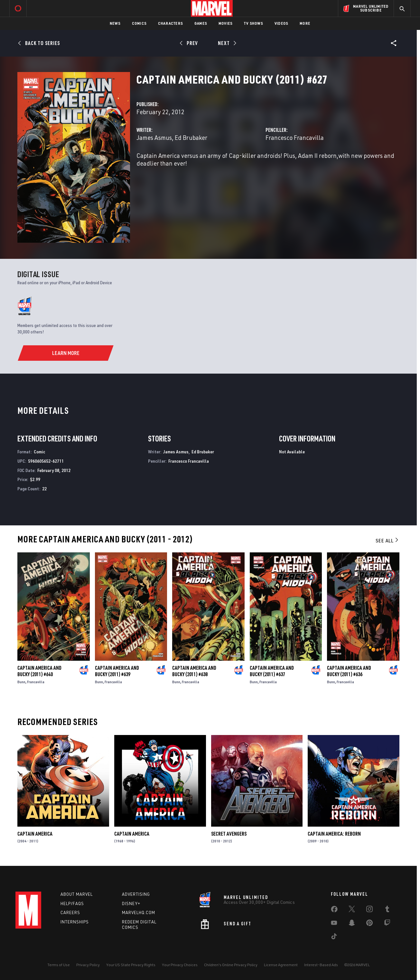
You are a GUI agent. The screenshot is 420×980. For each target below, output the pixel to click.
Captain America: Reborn (334, 834)
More (305, 23)
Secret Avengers (229, 834)
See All (387, 540)
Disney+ (131, 903)
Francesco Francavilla (295, 137)
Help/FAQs (72, 903)
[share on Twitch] (387, 924)
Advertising (136, 894)
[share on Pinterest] (369, 924)
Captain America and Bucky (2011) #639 (117, 671)
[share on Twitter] (352, 910)
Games (201, 23)
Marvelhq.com (139, 912)
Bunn (21, 682)
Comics (139, 23)
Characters (170, 23)
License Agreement (281, 965)
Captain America (35, 834)
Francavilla (36, 682)
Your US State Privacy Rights (131, 965)
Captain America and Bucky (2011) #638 (194, 671)
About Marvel (77, 894)
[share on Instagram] (369, 910)
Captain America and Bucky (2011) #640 (39, 671)
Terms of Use (59, 965)
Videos (281, 23)
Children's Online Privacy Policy (231, 965)
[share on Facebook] (334, 911)
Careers (70, 912)
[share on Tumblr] (387, 910)
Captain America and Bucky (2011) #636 (349, 671)
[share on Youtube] (334, 924)
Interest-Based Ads (321, 965)
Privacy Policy (88, 965)
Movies (225, 23)
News (115, 23)
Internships (75, 922)
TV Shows (253, 23)
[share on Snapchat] (352, 924)
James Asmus (154, 137)
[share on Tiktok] (334, 938)
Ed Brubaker (191, 137)
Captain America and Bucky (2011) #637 (272, 671)
